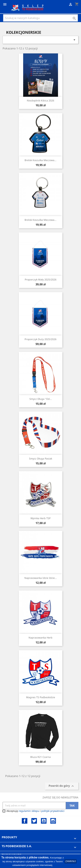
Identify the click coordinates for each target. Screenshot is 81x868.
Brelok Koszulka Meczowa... (40, 160)
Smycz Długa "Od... (41, 399)
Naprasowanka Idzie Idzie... (41, 578)
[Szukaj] (40, 18)
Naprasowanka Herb (40, 638)
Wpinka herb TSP (40, 518)
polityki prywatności (53, 811)
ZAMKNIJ (71, 861)
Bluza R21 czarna (40, 757)
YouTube (44, 821)
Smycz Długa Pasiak (41, 459)
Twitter (34, 821)
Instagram (53, 821)
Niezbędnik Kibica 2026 (40, 100)
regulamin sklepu (29, 811)
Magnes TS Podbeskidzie (41, 697)
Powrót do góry (62, 786)
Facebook (25, 821)
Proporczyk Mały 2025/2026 (41, 280)
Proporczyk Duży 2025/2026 (40, 339)
